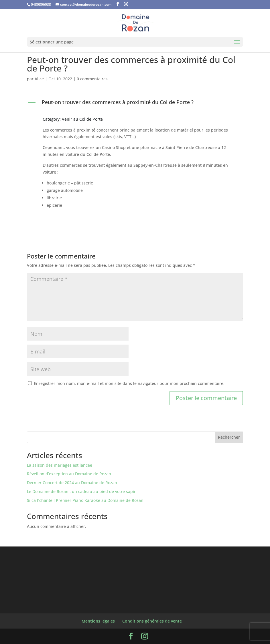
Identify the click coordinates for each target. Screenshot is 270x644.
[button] (135, 104)
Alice (39, 79)
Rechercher (229, 437)
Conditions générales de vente (152, 621)
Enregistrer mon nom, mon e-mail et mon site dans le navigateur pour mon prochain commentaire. (129, 383)
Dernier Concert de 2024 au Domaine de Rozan (72, 483)
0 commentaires (92, 79)
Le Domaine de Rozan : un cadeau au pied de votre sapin (82, 491)
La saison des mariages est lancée (60, 465)
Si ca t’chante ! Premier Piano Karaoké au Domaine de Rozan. (86, 500)
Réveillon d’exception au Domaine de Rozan (69, 474)
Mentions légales (98, 621)
